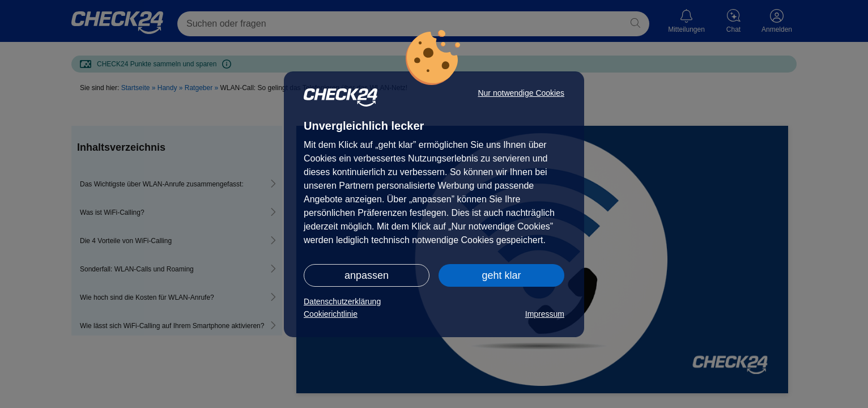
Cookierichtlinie (331, 314)
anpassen (367, 275)
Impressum (545, 314)
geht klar (501, 275)
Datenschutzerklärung (342, 301)
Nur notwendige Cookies (521, 93)
